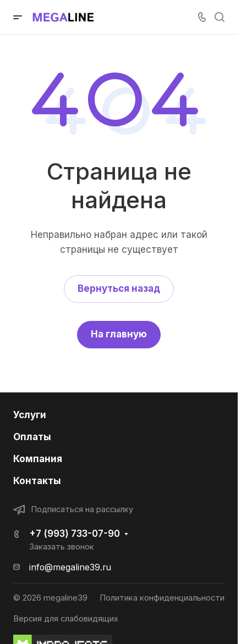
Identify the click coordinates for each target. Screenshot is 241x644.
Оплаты (32, 437)
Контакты (37, 481)
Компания (38, 459)
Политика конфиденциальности (162, 598)
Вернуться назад (119, 288)
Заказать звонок (62, 547)
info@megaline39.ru (70, 567)
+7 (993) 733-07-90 (75, 534)
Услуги (30, 415)
